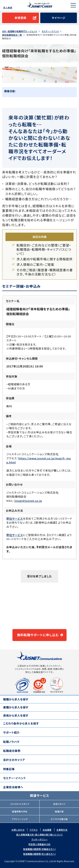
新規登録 (21, 18)
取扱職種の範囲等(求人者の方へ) (39, 854)
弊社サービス (15, 519)
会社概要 (47, 830)
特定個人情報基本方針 (39, 844)
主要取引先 (62, 830)
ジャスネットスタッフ (20, 804)
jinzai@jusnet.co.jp (28, 501)
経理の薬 (59, 811)
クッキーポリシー (39, 839)
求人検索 (8, 7)
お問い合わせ (18, 830)
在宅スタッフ (59, 804)
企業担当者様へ (13, 787)
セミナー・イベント (50, 31)
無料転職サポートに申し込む (38, 635)
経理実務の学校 (20, 811)
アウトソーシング (20, 819)
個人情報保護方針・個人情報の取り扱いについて (39, 835)
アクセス (33, 830)
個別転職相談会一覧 (12, 35)
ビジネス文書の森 (59, 819)
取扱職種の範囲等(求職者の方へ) (39, 849)
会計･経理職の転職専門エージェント (20, 31)
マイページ (58, 18)
